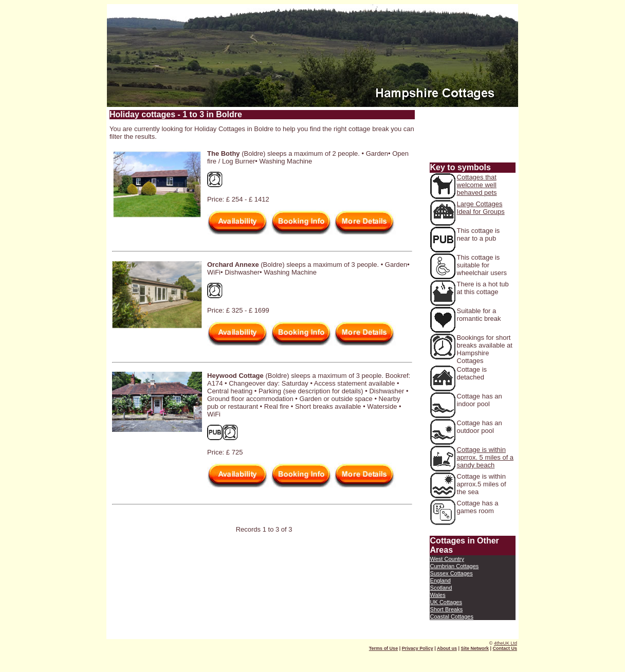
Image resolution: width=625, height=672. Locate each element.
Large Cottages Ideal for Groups (481, 208)
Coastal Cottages (452, 616)
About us (447, 648)
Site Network (475, 648)
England (440, 580)
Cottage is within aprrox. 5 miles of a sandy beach (485, 457)
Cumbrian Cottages (455, 566)
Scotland (441, 588)
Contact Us (505, 648)
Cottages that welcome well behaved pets (477, 185)
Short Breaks (447, 609)
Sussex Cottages (452, 573)
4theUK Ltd (505, 643)
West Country (447, 559)
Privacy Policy (418, 648)
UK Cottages (446, 602)
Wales (438, 595)
